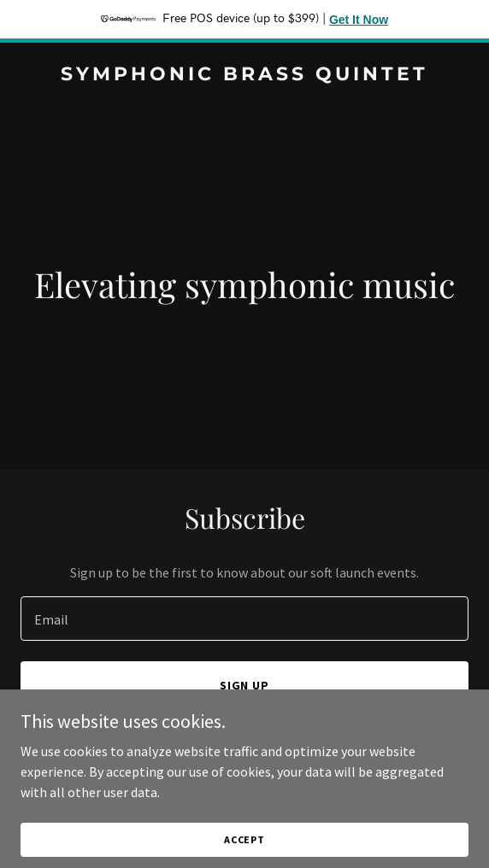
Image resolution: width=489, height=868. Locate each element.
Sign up (245, 685)
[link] (244, 75)
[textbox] (244, 619)
